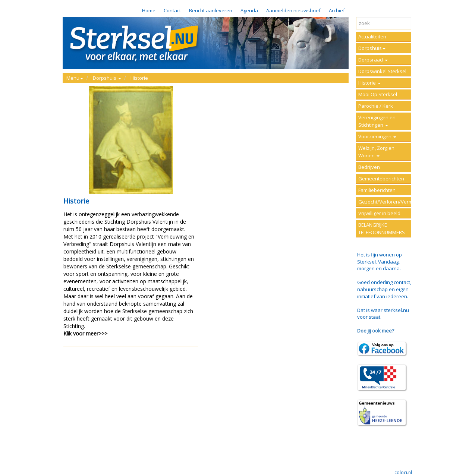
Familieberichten (377, 190)
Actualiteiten (372, 37)
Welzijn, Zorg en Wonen (376, 152)
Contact (172, 10)
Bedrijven (369, 167)
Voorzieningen (377, 136)
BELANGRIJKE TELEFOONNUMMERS (382, 228)
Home (149, 10)
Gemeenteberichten (381, 179)
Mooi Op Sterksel (378, 94)
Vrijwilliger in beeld (379, 213)
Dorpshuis (372, 48)
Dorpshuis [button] (107, 78)
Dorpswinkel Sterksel (382, 71)
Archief (337, 10)
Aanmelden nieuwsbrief (293, 10)
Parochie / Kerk (376, 106)
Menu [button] (75, 78)
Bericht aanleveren (211, 10)
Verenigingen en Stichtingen (377, 121)
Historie (139, 78)
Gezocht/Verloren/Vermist (385, 202)
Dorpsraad (373, 60)
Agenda (249, 10)
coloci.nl (403, 472)
